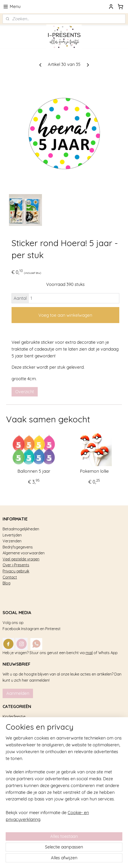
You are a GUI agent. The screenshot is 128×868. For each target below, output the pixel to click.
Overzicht (25, 392)
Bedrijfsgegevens (18, 547)
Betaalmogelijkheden (21, 529)
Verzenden (12, 541)
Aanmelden (18, 693)
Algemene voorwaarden (24, 553)
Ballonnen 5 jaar (34, 472)
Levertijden (12, 535)
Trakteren (11, 722)
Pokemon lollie (94, 472)
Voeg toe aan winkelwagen (65, 315)
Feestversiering (16, 728)
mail (89, 653)
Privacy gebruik (16, 571)
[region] (64, 798)
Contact (10, 577)
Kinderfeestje (14, 716)
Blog (6, 583)
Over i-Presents (16, 565)
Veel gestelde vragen (21, 559)
